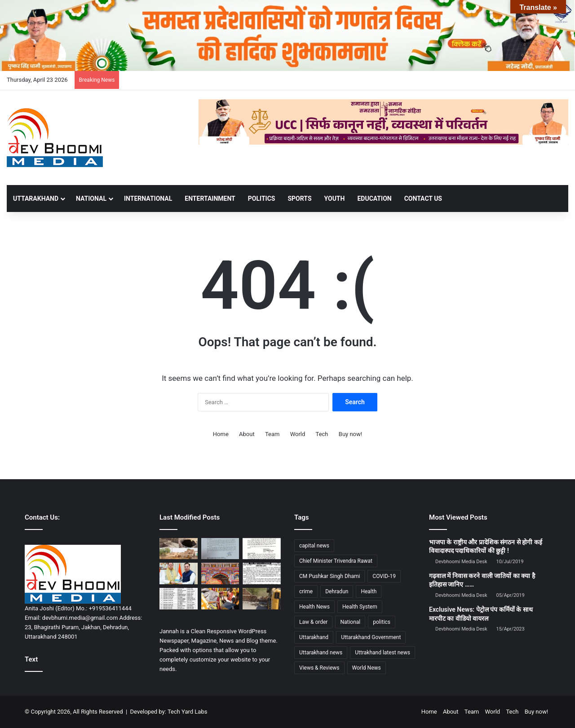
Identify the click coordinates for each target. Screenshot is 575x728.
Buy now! (350, 434)
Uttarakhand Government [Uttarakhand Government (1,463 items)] (371, 637)
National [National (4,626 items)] (350, 622)
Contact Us (423, 199)
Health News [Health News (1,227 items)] (314, 607)
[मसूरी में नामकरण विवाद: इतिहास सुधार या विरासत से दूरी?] (262, 574)
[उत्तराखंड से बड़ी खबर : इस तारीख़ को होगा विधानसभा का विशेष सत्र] (220, 549)
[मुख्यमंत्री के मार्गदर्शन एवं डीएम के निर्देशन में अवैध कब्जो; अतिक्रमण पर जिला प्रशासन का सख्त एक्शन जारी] (262, 599)
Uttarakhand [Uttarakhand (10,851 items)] (314, 637)
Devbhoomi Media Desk (461, 562)
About (247, 434)
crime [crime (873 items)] (306, 591)
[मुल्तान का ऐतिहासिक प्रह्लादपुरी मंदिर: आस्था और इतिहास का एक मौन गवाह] (179, 549)
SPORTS (299, 199)
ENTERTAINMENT (210, 199)
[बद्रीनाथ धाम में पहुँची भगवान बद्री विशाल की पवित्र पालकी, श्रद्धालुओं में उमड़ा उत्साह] (220, 574)
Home (221, 434)
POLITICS (262, 199)
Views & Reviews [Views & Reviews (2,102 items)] (319, 668)
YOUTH (335, 199)
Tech (322, 434)
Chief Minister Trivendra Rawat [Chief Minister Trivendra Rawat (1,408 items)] (336, 561)
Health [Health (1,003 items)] (369, 591)
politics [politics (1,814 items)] (382, 622)
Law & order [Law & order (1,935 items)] (313, 622)
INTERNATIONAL (148, 199)
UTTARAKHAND (36, 199)
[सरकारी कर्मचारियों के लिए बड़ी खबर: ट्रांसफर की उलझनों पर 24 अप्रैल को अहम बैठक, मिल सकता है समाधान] (262, 549)
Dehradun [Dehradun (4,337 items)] (337, 591)
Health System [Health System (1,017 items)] (360, 607)
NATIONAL (91, 199)
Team (272, 434)
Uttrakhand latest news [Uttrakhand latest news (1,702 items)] (383, 653)
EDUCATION (374, 199)
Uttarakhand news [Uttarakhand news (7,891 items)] (321, 653)
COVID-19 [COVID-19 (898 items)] (384, 576)
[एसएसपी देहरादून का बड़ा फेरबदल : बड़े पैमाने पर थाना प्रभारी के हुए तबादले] (179, 599)
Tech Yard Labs (188, 712)
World (298, 434)
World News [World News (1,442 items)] (367, 668)
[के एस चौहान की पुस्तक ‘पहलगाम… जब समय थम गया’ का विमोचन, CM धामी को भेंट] (179, 574)
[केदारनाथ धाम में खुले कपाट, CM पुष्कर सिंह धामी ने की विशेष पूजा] (220, 599)
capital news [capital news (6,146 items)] (314, 546)
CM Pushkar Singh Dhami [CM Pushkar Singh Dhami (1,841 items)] (330, 576)
